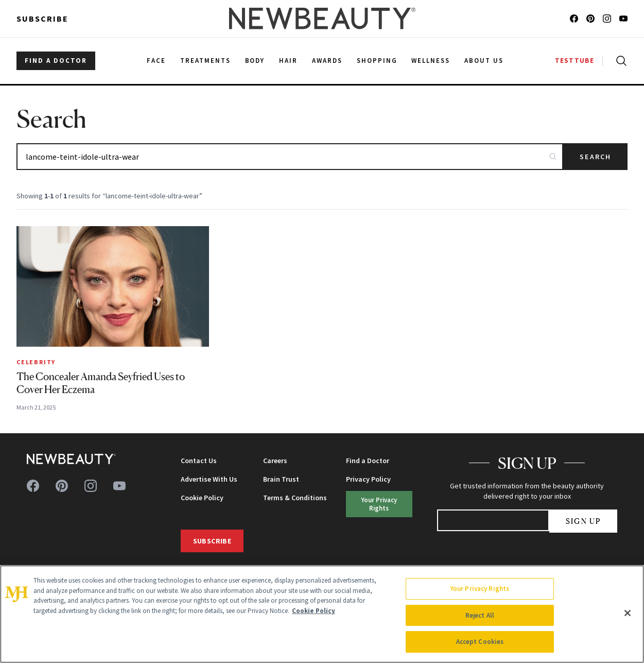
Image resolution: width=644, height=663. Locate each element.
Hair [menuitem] (288, 61)
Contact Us (199, 461)
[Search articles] (290, 157)
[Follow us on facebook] (574, 19)
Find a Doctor (368, 461)
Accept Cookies (480, 642)
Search (595, 157)
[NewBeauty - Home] (322, 19)
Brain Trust (281, 479)
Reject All (480, 615)
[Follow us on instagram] (607, 19)
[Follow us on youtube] (623, 19)
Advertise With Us (209, 479)
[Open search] (619, 61)
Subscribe (42, 19)
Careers (275, 461)
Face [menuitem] (156, 61)
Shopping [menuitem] (377, 61)
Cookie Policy (202, 498)
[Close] (628, 613)
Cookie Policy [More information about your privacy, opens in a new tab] (314, 611)
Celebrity (36, 362)
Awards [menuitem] (327, 61)
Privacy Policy (368, 479)
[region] (322, 614)
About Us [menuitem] (484, 61)
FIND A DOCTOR (56, 61)
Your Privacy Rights (379, 504)
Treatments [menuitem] (205, 61)
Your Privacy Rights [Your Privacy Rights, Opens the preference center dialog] (480, 589)
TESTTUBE (575, 61)
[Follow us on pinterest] (590, 19)
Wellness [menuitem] (431, 61)
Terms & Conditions (295, 498)
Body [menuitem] (255, 61)
